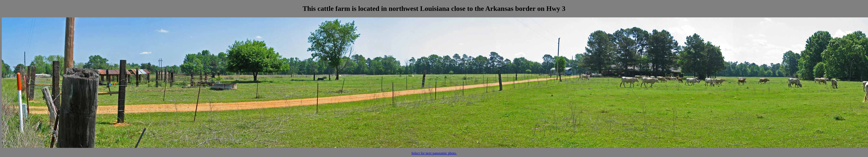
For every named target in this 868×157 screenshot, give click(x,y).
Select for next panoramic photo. (434, 153)
